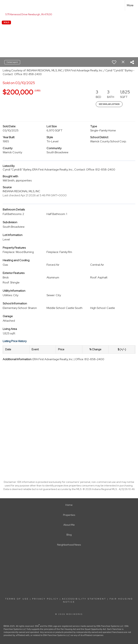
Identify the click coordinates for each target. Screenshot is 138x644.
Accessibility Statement (84, 599)
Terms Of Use (17, 599)
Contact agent (12, 62)
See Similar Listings (109, 104)
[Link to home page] (5, 5)
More (130, 5)
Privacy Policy (45, 599)
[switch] (114, 62)
